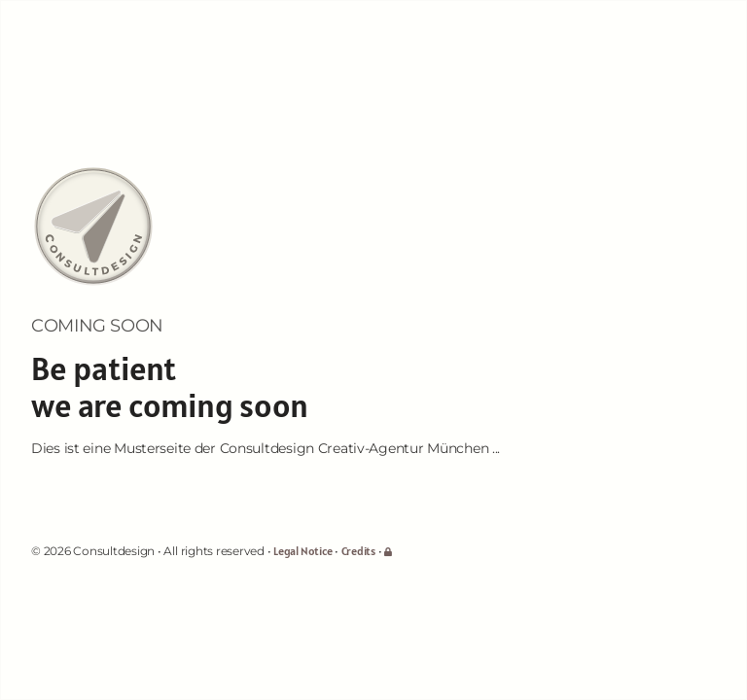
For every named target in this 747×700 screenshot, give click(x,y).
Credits (358, 551)
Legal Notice (302, 551)
